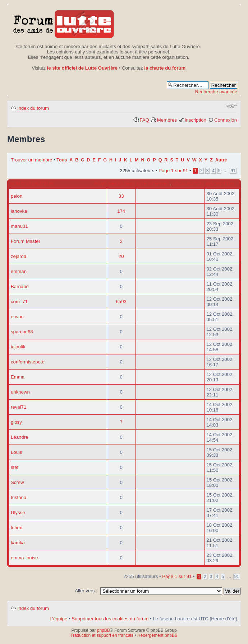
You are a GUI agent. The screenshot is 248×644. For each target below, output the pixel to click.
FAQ (144, 120)
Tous (62, 160)
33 (121, 196)
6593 (121, 302)
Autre (221, 160)
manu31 (19, 226)
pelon (17, 196)
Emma (18, 377)
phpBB (104, 630)
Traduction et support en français (102, 635)
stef (15, 467)
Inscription (196, 120)
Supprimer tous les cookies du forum (110, 619)
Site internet (153, 184)
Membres (167, 120)
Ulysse (18, 513)
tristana (19, 497)
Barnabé (20, 286)
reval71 (19, 407)
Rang (100, 184)
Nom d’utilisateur (32, 184)
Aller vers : (86, 591)
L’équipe (58, 619)
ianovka (19, 211)
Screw (17, 482)
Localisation (188, 184)
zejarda (19, 256)
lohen (17, 528)
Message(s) (122, 184)
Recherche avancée (216, 92)
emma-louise (24, 558)
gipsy (16, 422)
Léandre (19, 437)
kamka (18, 543)
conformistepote (28, 362)
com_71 (19, 302)
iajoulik (18, 347)
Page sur (173, 171)
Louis (17, 452)
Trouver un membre (32, 160)
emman (19, 271)
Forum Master (26, 241)
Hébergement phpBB (157, 635)
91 (233, 171)
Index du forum (33, 108)
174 (121, 211)
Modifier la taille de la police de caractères (232, 106)
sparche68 (22, 332)
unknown (20, 392)
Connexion (226, 120)
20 (121, 256)
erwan (17, 317)
